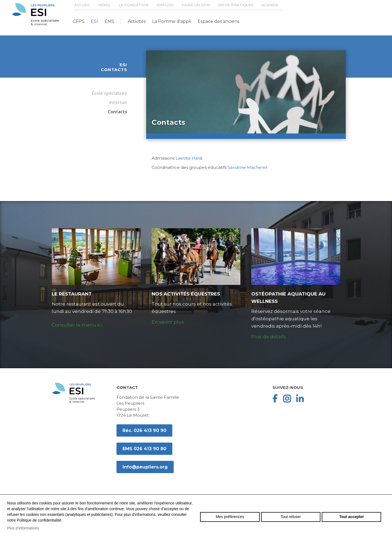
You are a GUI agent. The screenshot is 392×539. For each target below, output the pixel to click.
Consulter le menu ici (77, 325)
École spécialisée (110, 93)
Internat (118, 102)
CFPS (79, 21)
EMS (109, 21)
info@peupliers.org (145, 467)
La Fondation (133, 5)
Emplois (165, 5)
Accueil (82, 5)
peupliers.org (35, 14)
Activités (137, 21)
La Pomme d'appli (172, 21)
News (104, 5)
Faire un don (196, 5)
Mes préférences (230, 517)
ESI (94, 21)
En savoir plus (168, 322)
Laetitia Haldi (189, 158)
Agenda (270, 5)
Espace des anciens (218, 21)
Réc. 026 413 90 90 (144, 430)
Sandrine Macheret (247, 167)
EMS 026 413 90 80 (144, 449)
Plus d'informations (23, 528)
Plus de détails (269, 337)
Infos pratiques (236, 5)
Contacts (117, 112)
